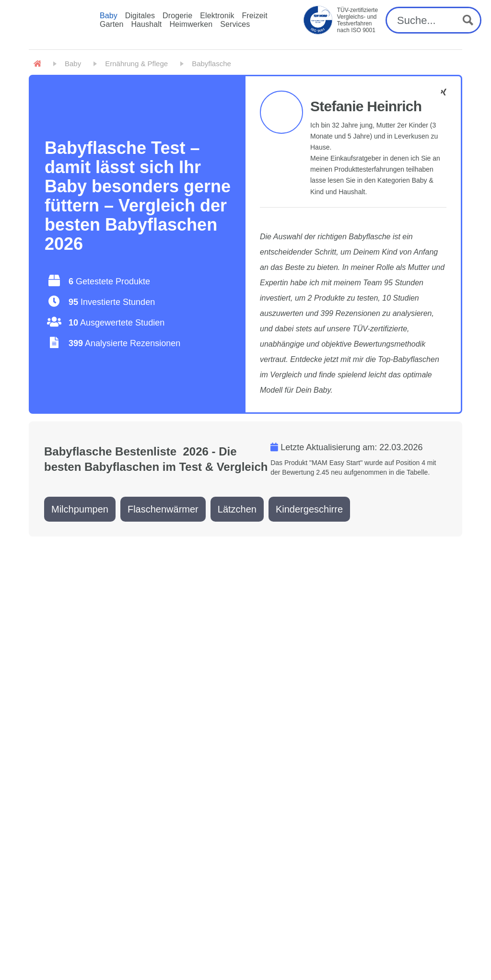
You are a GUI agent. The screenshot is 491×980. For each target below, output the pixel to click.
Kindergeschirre (309, 509)
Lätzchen (237, 509)
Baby (109, 16)
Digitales (140, 16)
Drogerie (177, 16)
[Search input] (426, 20)
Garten (112, 24)
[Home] (37, 64)
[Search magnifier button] (468, 20)
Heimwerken (191, 24)
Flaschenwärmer (163, 509)
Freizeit (254, 16)
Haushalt (146, 24)
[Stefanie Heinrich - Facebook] (444, 92)
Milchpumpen (80, 509)
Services (235, 24)
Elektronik (217, 16)
